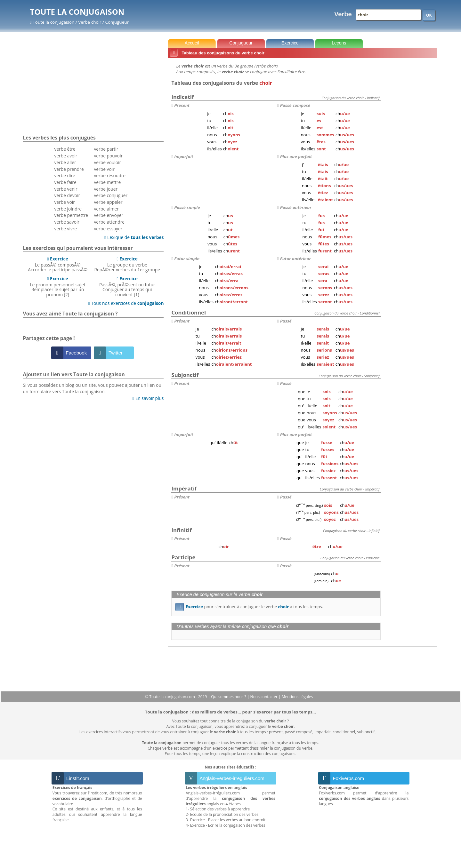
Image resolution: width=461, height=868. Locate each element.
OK (429, 15)
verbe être (65, 149)
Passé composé (295, 105)
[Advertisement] (410, 156)
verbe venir (66, 189)
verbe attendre (109, 222)
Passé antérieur (296, 207)
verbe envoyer (109, 215)
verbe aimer (106, 209)
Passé (286, 321)
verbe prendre (69, 169)
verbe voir (64, 202)
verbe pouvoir (108, 156)
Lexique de (134, 237)
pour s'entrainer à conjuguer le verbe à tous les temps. (249, 607)
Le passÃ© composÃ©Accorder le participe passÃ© (58, 264)
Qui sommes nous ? (229, 697)
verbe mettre (107, 182)
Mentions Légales (298, 697)
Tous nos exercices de (126, 303)
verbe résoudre (110, 175)
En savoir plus (148, 398)
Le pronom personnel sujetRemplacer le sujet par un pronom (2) (58, 287)
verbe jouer (106, 189)
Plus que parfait (296, 156)
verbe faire (65, 182)
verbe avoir (66, 156)
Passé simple (187, 207)
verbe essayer (108, 229)
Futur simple (187, 259)
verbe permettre (71, 215)
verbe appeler (108, 202)
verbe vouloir (107, 162)
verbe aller (65, 162)
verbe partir (106, 149)
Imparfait (184, 156)
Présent (182, 105)
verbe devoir (67, 195)
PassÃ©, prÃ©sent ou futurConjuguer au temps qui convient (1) (127, 287)
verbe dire (65, 175)
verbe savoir (67, 222)
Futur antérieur (295, 259)
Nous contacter (265, 697)
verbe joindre (68, 209)
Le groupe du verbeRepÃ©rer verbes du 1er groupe (127, 264)
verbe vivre (65, 229)
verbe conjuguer (111, 195)
